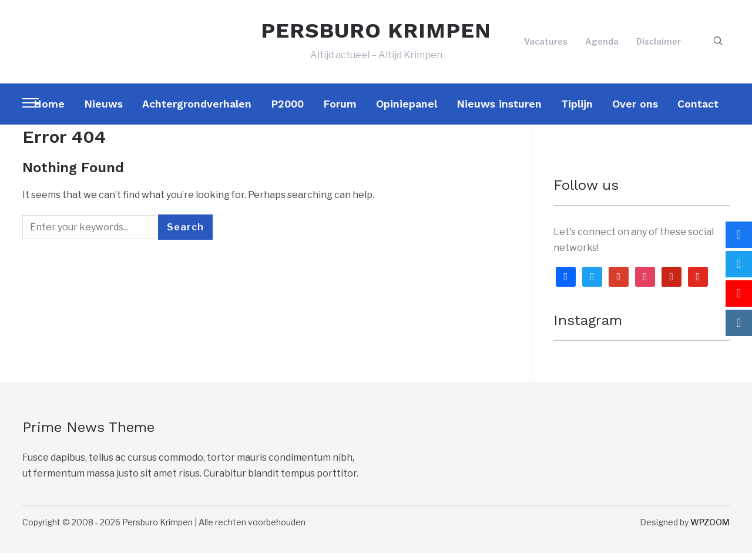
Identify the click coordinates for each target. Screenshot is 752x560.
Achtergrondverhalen (197, 110)
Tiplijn (577, 110)
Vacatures (546, 45)
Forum (340, 110)
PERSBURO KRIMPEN (376, 34)
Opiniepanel (407, 110)
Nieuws (103, 110)
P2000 (287, 110)
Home (49, 110)
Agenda (602, 45)
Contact (698, 110)
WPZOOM (710, 529)
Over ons (635, 110)
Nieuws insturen (499, 110)
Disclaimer (659, 45)
